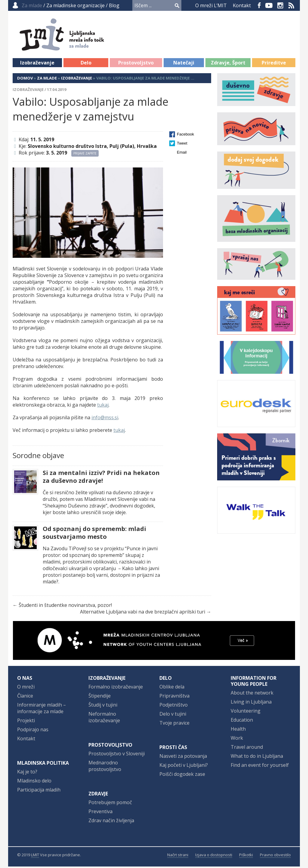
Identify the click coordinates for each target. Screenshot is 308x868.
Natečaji (184, 64)
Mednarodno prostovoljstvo (105, 767)
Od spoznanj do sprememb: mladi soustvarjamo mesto (94, 534)
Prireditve (274, 64)
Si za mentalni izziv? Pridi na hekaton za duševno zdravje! (101, 478)
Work (237, 739)
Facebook (259, 5)
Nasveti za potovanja (183, 757)
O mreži (26, 688)
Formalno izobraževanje (116, 688)
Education (242, 721)
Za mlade (47, 80)
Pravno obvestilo (275, 856)
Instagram (280, 5)
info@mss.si (105, 419)
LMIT (35, 856)
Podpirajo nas (33, 731)
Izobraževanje (37, 64)
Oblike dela (172, 688)
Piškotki (246, 856)
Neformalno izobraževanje (104, 719)
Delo (86, 64)
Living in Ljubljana (251, 703)
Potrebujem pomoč (110, 804)
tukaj (103, 406)
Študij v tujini (103, 706)
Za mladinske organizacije (75, 5)
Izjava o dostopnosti (214, 856)
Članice (25, 697)
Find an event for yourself (260, 767)
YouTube (269, 5)
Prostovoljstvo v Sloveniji (117, 755)
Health (238, 730)
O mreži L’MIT (211, 5)
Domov (25, 80)
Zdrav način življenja (111, 822)
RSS (291, 5)
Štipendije (100, 697)
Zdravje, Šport (228, 64)
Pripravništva (174, 697)
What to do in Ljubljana (257, 757)
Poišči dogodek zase (182, 776)
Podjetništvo (174, 706)
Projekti (26, 722)
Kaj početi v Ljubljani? (184, 767)
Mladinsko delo (34, 782)
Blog (114, 5)
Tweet (182, 145)
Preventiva (100, 813)
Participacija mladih (39, 791)
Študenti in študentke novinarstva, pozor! (65, 607)
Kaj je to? (27, 773)
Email (182, 154)
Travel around (247, 748)
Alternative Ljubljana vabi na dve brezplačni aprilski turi (143, 613)
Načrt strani (178, 856)
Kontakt (242, 5)
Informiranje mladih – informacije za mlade (42, 710)
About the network (252, 694)
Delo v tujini (173, 715)
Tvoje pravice (174, 724)
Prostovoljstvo (136, 64)
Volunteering (246, 712)
